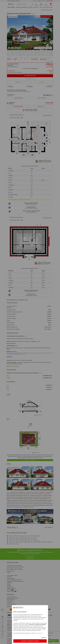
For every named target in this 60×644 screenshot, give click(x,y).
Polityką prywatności (38, 633)
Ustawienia (44, 638)
